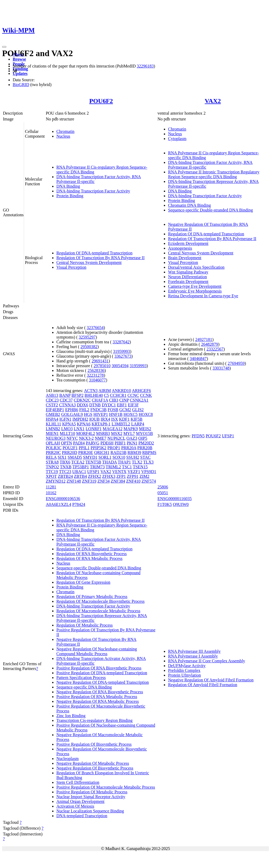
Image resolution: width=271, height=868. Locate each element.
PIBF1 (120, 443)
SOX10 (119, 457)
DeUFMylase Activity (187, 666)
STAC (146, 457)
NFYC (72, 438)
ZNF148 (74, 481)
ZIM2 (144, 476)
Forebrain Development (188, 282)
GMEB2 (53, 414)
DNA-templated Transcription (82, 816)
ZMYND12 (56, 481)
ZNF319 (89, 481)
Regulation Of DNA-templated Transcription (94, 253)
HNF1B (116, 414)
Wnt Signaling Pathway (188, 272)
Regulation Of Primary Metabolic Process (92, 597)
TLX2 (137, 462)
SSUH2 (133, 457)
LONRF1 (94, 429)
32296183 (145, 66)
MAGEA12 (113, 429)
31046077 (97, 380)
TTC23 (65, 472)
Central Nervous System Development (89, 262)
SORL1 (105, 457)
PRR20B (145, 448)
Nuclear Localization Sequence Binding (90, 811)
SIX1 (62, 457)
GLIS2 (138, 410)
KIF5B (137, 419)
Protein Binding (70, 196)
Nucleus (63, 136)
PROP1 (114, 448)
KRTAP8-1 (101, 424)
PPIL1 (84, 448)
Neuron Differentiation (188, 277)
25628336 (96, 370)
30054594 (120, 366)
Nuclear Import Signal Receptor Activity (91, 797)
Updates (20, 73)
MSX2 (117, 433)
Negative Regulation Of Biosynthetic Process (95, 768)
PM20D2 (146, 443)
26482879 (210, 344)
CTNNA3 (67, 405)
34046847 (198, 359)
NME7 (101, 438)
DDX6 (82, 405)
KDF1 (124, 419)
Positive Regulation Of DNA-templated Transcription (102, 673)
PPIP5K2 (98, 448)
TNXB (66, 467)
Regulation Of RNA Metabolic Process (89, 558)
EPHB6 (72, 410)
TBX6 (65, 462)
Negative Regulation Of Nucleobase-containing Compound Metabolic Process (97, 651)
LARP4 (138, 424)
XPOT (51, 476)
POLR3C (54, 448)
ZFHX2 (94, 476)
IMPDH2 (80, 419)
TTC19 (52, 472)
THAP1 (124, 462)
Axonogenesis (180, 248)
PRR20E (86, 453)
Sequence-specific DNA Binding (84, 687)
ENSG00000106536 (63, 499)
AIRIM (105, 391)
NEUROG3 (56, 438)
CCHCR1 (118, 395)
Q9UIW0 (181, 504)
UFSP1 (93, 472)
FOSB (113, 410)
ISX (115, 419)
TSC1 (127, 467)
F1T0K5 (165, 504)
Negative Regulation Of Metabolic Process (93, 763)
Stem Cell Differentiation (78, 782)
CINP (124, 400)
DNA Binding (68, 186)
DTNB (95, 405)
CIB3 (114, 400)
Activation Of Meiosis (75, 806)
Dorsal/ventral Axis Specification (196, 267)
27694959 (236, 363)
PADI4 (79, 443)
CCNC (133, 395)
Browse (19, 59)
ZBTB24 (65, 476)
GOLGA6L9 (72, 414)
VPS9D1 (149, 472)
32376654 (95, 328)
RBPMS (149, 453)
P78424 (79, 504)
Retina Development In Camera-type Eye (203, 296)
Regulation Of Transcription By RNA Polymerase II (100, 258)
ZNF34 (103, 481)
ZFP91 (133, 476)
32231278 (95, 375)
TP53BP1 (81, 467)
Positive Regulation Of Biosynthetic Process (94, 744)
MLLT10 (67, 433)
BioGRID (21, 85)
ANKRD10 (121, 391)
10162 (51, 493)
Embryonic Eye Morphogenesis (195, 291)
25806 (163, 487)
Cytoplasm (177, 139)
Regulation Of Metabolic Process (85, 625)
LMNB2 (53, 429)
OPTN (66, 443)
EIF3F (133, 405)
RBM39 (134, 453)
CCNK (146, 395)
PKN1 (132, 443)
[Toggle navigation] (4, 47)
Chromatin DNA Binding (189, 205)
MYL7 (129, 433)
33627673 (123, 356)
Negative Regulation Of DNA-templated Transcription (103, 682)
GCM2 (125, 410)
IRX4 (105, 419)
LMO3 (67, 429)
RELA (51, 457)
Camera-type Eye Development (195, 286)
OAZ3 (132, 438)
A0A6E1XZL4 (58, 504)
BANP (65, 395)
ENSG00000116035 (175, 499)
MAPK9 (131, 429)
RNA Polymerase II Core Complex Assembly (207, 661)
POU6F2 (101, 101)
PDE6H (107, 443)
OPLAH (53, 443)
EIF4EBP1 (55, 410)
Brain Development (185, 258)
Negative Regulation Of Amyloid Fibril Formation (211, 680)
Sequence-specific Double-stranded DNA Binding (210, 210)
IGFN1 (65, 419)
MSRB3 (103, 433)
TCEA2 (78, 462)
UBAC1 (79, 472)
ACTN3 (91, 391)
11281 (51, 487)
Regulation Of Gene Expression (83, 582)
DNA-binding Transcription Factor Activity (93, 191)
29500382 (89, 347)
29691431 (100, 361)
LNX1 (79, 429)
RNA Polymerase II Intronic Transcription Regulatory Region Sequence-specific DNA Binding (214, 174)
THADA (109, 462)
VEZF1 (134, 472)
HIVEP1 (101, 414)
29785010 (102, 366)
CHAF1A (100, 400)
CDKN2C (82, 400)
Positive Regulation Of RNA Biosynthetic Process (99, 668)
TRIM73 (97, 467)
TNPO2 (52, 467)
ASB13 (52, 395)
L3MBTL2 (121, 424)
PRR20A (129, 448)
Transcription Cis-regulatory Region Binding (94, 720)
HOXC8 (146, 414)
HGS (88, 414)
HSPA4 (52, 419)
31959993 (121, 351)
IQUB (94, 419)
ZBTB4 (80, 476)
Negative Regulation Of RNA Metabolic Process (98, 701)
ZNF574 (149, 481)
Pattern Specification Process (81, 678)
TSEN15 (140, 467)
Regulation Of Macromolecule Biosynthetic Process (100, 601)
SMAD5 (75, 457)
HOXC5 (131, 414)
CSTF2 (52, 405)
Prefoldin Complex (184, 670)
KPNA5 (69, 424)
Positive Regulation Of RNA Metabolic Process (97, 697)
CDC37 (66, 400)
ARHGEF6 (141, 391)
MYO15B (144, 433)
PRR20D (70, 453)
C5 (107, 395)
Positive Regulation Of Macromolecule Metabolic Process (106, 787)
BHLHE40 (94, 395)
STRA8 (52, 462)
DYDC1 (109, 405)
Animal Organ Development (80, 801)
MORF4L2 (86, 433)
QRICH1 (102, 453)
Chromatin (65, 131)
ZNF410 (133, 481)
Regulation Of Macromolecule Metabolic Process (98, 611)
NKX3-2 (86, 438)
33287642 (121, 342)
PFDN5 (198, 436)
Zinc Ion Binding (71, 716)
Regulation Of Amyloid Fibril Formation (203, 685)
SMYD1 (90, 457)
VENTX (119, 472)
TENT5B (93, 462)
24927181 (204, 339)
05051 (163, 493)
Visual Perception (71, 267)
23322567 (215, 349)
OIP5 (143, 438)
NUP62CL (116, 438)
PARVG (92, 443)
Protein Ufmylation (184, 675)
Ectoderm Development (188, 243)
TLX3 (148, 462)
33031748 (221, 368)
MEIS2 (145, 429)
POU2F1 (70, 448)
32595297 (87, 337)
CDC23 (52, 400)
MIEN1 (52, 433)
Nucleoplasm (67, 759)
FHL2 (84, 410)
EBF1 (122, 405)
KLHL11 (53, 424)
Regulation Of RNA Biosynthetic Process (92, 554)
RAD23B (118, 453)
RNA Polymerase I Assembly (193, 656)
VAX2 (213, 101)
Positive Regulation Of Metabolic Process (92, 792)
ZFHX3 (109, 476)
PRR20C (53, 453)
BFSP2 (77, 395)
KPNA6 (84, 424)
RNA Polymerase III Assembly (194, 651)
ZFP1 (121, 476)
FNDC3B (98, 410)
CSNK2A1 (139, 400)
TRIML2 (113, 467)
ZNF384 (118, 481)
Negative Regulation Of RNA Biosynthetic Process (100, 692)
